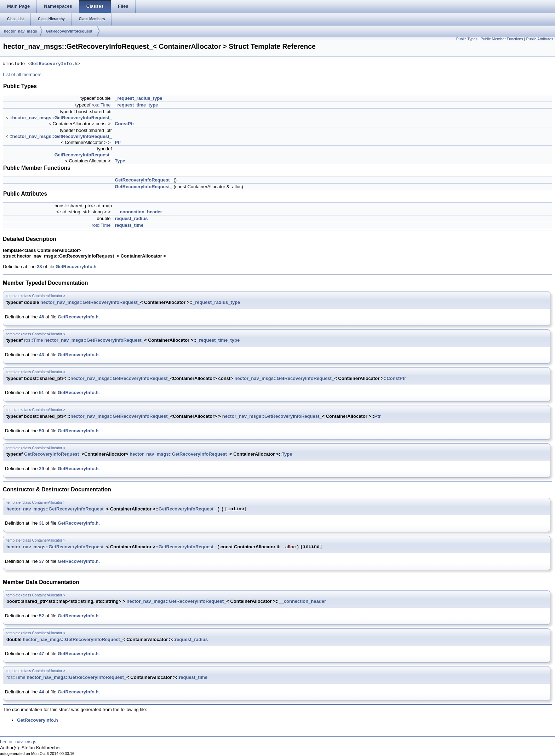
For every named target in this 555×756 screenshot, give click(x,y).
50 (41, 431)
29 (41, 469)
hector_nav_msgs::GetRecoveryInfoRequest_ (62, 118)
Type (120, 161)
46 (41, 317)
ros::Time (101, 105)
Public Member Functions (502, 39)
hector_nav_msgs (21, 31)
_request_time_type (136, 105)
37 (41, 561)
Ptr (118, 142)
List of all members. (23, 74)
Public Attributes (540, 39)
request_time (129, 225)
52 (41, 616)
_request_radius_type (138, 98)
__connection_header (138, 212)
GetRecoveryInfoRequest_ (70, 31)
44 (41, 692)
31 (41, 523)
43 (41, 355)
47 (41, 654)
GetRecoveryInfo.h (54, 64)
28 (39, 267)
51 (41, 393)
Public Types (467, 39)
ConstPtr (124, 124)
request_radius (131, 218)
